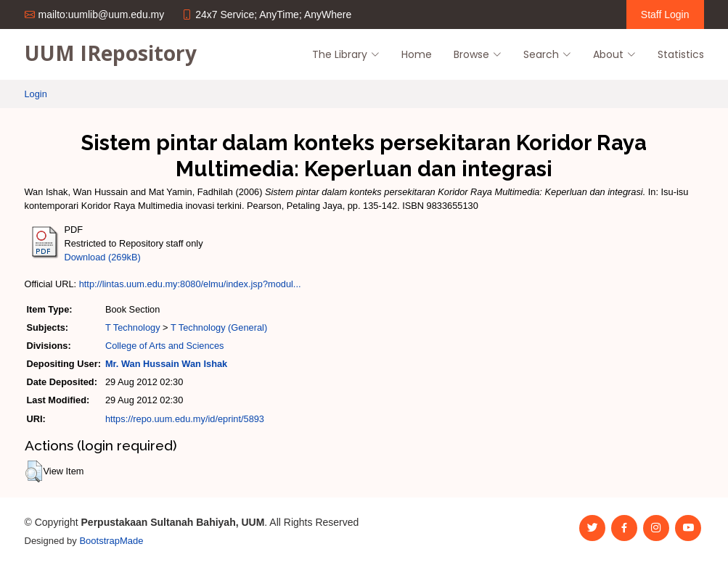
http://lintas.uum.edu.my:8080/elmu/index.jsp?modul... (190, 284)
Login (36, 94)
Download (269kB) (103, 257)
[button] (34, 471)
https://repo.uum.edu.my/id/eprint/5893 (185, 419)
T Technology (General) (219, 327)
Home (417, 54)
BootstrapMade (111, 541)
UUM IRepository (111, 53)
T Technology (133, 327)
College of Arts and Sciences (165, 346)
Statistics (681, 54)
